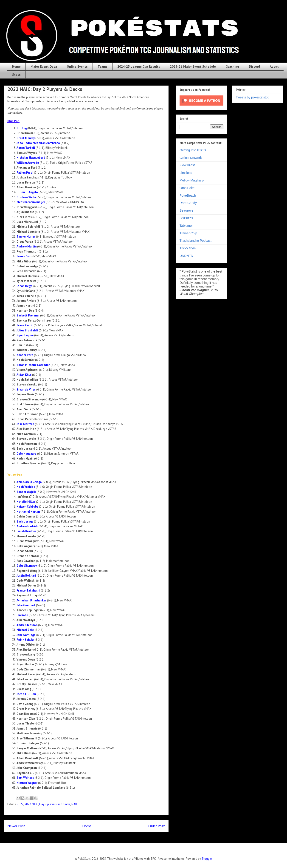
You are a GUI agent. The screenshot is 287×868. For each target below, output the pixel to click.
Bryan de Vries (26, 389)
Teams (103, 66)
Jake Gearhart (26, 605)
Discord (254, 66)
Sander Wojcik (26, 492)
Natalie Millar (26, 502)
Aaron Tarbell (26, 148)
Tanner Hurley (26, 237)
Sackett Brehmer (28, 315)
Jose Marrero (25, 424)
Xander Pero (25, 355)
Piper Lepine (25, 335)
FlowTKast (187, 165)
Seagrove (186, 210)
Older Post (157, 826)
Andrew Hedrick (27, 526)
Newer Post (16, 826)
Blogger (207, 859)
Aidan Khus (24, 375)
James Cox (24, 256)
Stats (16, 75)
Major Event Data (44, 66)
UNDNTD (186, 256)
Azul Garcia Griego (29, 482)
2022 (20, 804)
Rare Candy (188, 203)
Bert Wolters (25, 778)
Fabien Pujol (25, 173)
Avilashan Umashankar (31, 600)
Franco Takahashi (28, 591)
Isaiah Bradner (26, 531)
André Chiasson (27, 625)
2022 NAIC (31, 804)
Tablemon (187, 226)
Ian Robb (22, 615)
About (274, 66)
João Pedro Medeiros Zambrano (38, 143)
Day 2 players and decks (55, 804)
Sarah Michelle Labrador (33, 365)
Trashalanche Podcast (196, 241)
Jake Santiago (26, 635)
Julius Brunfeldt (27, 330)
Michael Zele (25, 630)
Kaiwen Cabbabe (27, 507)
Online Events (77, 66)
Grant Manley (26, 138)
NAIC (75, 804)
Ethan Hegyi (25, 286)
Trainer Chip (188, 233)
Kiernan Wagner (27, 783)
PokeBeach (188, 195)
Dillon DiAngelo (27, 192)
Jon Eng (22, 128)
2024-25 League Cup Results (139, 66)
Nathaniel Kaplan (28, 512)
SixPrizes (186, 218)
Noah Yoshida (26, 487)
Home (16, 66)
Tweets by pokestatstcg (253, 97)
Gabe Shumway (27, 566)
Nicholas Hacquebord (31, 158)
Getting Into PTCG (193, 150)
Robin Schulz (25, 640)
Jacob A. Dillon (26, 694)
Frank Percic (25, 325)
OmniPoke (187, 188)
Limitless (186, 173)
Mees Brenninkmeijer (31, 202)
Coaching (232, 66)
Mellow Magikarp (192, 180)
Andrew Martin (27, 246)
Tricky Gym (188, 248)
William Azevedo (28, 163)
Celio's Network (191, 158)
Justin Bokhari (26, 576)
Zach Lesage (25, 522)
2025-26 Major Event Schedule (193, 66)
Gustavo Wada (26, 197)
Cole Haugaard (27, 454)
